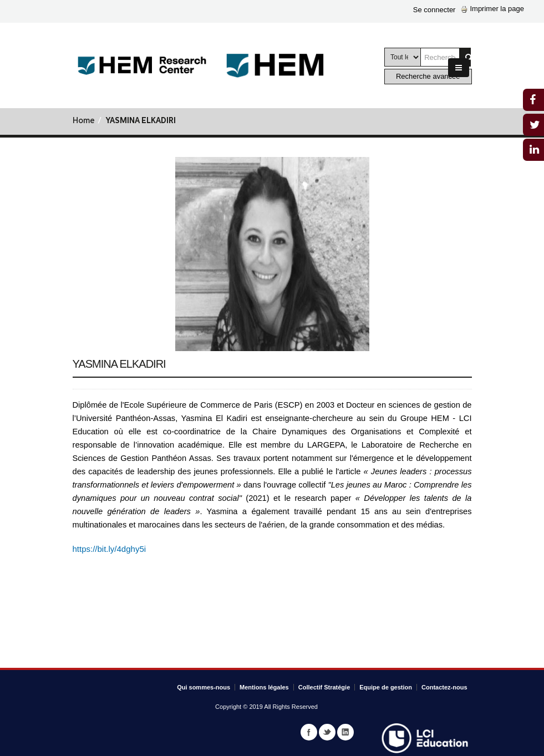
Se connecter (434, 10)
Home (84, 121)
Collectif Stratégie (324, 687)
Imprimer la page (492, 9)
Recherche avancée (428, 76)
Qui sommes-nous (204, 687)
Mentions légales (264, 687)
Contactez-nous (444, 687)
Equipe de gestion (386, 687)
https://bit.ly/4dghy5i (110, 549)
